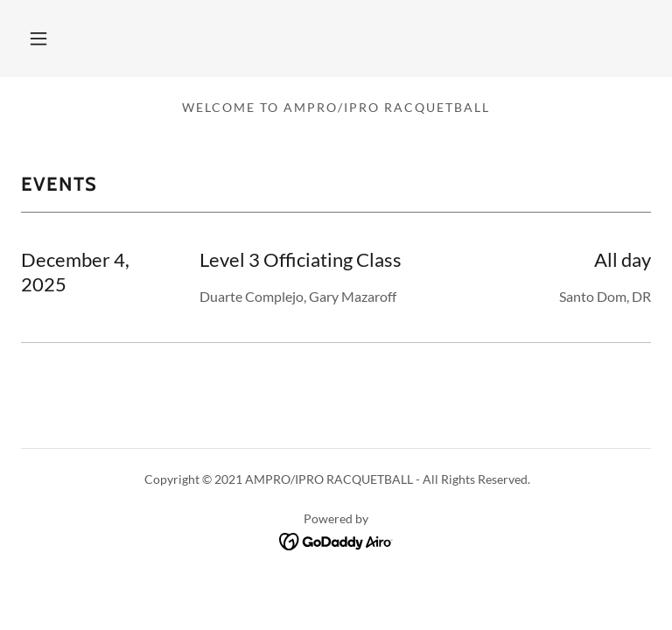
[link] (336, 539)
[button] (38, 38)
